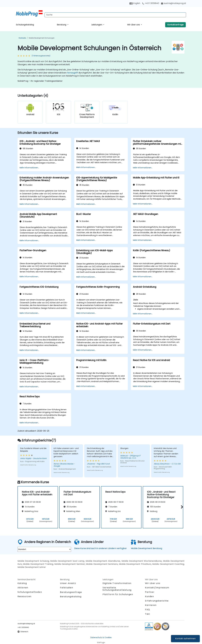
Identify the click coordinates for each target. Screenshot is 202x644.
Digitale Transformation (117, 583)
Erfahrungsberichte (157, 601)
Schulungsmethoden (30, 592)
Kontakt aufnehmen (185, 639)
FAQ (148, 610)
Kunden (150, 596)
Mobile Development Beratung (146, 548)
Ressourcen (24, 596)
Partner (150, 592)
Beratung (62, 25)
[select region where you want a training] (44, 549)
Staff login (101, 643)
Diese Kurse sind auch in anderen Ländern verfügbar (100, 548)
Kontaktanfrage (175, 25)
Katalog (22, 583)
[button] (181, 507)
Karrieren (151, 605)
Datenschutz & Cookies (101, 637)
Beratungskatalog (71, 597)
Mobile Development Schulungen (42, 38)
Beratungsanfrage (71, 592)
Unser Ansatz (68, 583)
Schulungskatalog (25, 25)
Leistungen (97, 25)
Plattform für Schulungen (118, 594)
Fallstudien (67, 588)
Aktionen (23, 588)
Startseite (22, 38)
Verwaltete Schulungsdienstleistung (117, 589)
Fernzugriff (72, 73)
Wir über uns (134, 25)
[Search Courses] (115, 15)
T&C (148, 614)
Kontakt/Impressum (157, 588)
